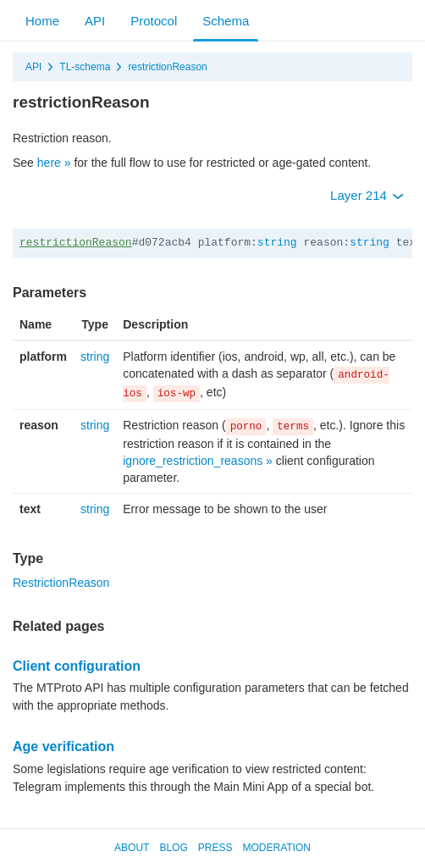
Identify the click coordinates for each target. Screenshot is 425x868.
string (277, 243)
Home (42, 21)
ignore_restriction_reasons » (198, 461)
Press (215, 848)
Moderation (276, 848)
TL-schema (85, 67)
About (132, 848)
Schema (226, 21)
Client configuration (77, 666)
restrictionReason (167, 67)
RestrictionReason (61, 583)
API (95, 21)
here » (54, 163)
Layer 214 (367, 195)
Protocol (154, 21)
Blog (173, 848)
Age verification (63, 746)
